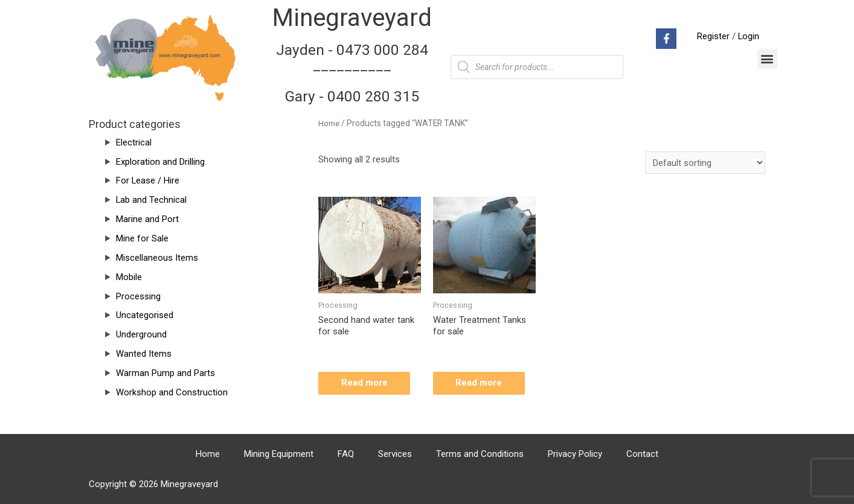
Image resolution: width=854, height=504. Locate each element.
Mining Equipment (279, 454)
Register (713, 36)
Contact (642, 454)
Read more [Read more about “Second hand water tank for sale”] (366, 383)
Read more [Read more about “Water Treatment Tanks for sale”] (480, 383)
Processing (138, 296)
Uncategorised (145, 315)
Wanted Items (144, 354)
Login (748, 36)
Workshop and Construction (172, 392)
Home (329, 123)
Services (395, 454)
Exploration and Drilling (160, 162)
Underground (141, 334)
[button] (767, 59)
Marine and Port (147, 219)
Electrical (134, 142)
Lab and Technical (152, 200)
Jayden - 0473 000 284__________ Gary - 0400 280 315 (352, 73)
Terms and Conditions (480, 454)
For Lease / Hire (148, 180)
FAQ (346, 454)
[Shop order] (705, 163)
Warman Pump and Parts (165, 373)
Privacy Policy (575, 454)
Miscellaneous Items (157, 258)
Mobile (129, 277)
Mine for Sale (142, 238)
